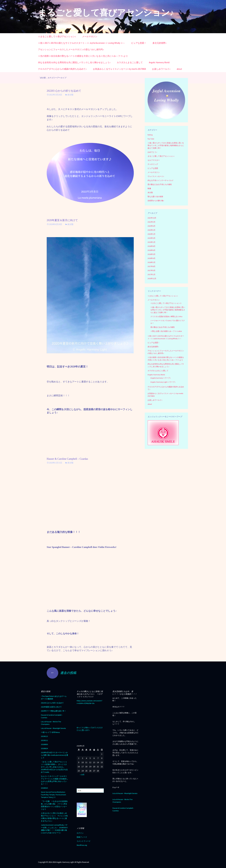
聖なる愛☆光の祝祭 (155, 197)
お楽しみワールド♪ (161, 69)
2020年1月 (151, 234)
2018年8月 (151, 246)
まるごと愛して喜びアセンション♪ (161, 156)
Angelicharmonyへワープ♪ (161, 378)
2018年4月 (151, 258)
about (179, 69)
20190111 (44, 740)
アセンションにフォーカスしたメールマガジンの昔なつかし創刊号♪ (71, 49)
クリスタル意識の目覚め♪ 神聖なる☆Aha (166, 316)
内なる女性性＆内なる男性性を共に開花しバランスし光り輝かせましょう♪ (74, 62)
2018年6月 (151, 250)
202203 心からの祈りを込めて (64, 91)
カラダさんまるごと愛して (130, 62)
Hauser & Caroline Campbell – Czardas (67, 459)
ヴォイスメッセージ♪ (156, 176)
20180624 (44, 748)
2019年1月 (151, 242)
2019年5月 (151, 238)
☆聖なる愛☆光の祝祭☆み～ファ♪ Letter (166, 331)
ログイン (80, 833)
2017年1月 (151, 274)
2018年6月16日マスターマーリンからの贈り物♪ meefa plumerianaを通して (54, 755)
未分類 (70, 95)
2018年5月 (151, 254)
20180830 (44, 744)
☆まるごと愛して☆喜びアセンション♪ (57, 36)
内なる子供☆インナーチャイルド (161, 180)
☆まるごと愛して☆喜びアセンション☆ (166, 303)
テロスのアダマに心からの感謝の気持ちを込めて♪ (62, 69)
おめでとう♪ (152, 152)
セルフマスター (154, 160)
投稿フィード (82, 837)
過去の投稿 (61, 673)
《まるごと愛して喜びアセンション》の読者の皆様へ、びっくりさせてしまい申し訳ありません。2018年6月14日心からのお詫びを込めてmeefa (54, 767)
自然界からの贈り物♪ (156, 201)
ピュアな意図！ (139, 43)
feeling (150, 135)
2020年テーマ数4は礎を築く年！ (53, 711)
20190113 (44, 736)
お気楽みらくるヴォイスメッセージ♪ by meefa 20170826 (119, 69)
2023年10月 (152, 218)
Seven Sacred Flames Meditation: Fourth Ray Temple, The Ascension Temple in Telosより (53, 795)
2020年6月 (151, 226)
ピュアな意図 (153, 168)
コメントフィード (84, 841)
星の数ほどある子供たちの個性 (160, 184)
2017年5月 (151, 270)
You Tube (151, 139)
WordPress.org (82, 845)
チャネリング (153, 164)
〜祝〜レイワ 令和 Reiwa (50, 732)
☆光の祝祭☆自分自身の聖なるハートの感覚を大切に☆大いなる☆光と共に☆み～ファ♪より (83, 56)
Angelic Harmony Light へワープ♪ (163, 382)
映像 (149, 188)
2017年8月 (151, 266)
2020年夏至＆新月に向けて (62, 220)
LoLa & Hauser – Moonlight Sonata (53, 728)
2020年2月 (151, 230)
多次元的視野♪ (160, 43)
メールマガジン (90, 36)
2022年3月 (151, 222)
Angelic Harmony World (159, 62)
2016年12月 (152, 278)
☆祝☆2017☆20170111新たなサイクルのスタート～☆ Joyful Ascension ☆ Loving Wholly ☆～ (82, 43)
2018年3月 (151, 262)
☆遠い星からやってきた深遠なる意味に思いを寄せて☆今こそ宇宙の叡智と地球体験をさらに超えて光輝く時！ (166, 145)
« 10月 (82, 775)
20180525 (44, 788)
